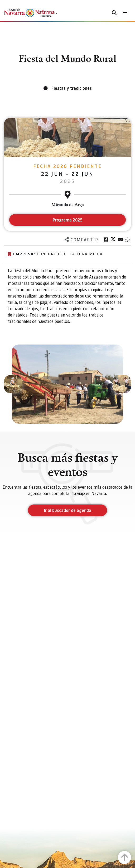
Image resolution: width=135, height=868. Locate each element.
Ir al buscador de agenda (68, 510)
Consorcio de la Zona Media (70, 254)
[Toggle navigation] (125, 13)
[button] (13, 384)
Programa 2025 (68, 220)
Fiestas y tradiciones (72, 88)
